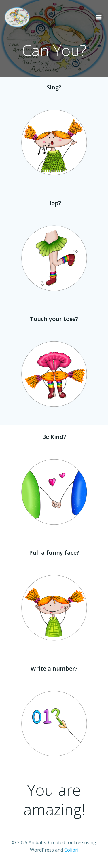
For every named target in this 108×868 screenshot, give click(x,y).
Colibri (71, 850)
